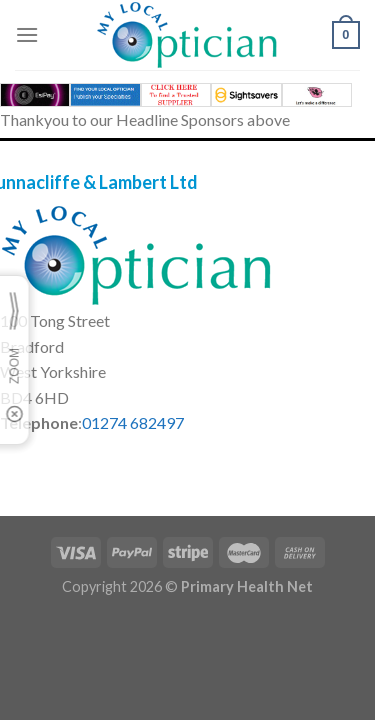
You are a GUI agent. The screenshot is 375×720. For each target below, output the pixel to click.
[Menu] (27, 34)
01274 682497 (133, 422)
